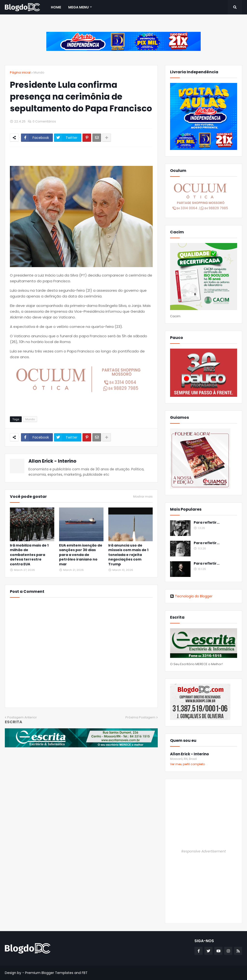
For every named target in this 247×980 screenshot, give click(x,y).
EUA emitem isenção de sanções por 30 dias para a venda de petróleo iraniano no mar (81, 555)
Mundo (39, 72)
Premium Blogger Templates (49, 973)
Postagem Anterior (22, 717)
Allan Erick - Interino (52, 461)
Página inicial (20, 72)
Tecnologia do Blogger (191, 596)
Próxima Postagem (140, 717)
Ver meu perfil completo (187, 764)
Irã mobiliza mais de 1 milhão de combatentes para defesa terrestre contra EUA (29, 555)
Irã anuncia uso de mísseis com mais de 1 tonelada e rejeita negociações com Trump (128, 555)
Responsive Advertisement (204, 851)
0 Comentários (44, 121)
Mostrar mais (143, 497)
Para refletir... (207, 523)
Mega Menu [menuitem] (79, 7)
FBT (85, 973)
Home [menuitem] (56, 7)
